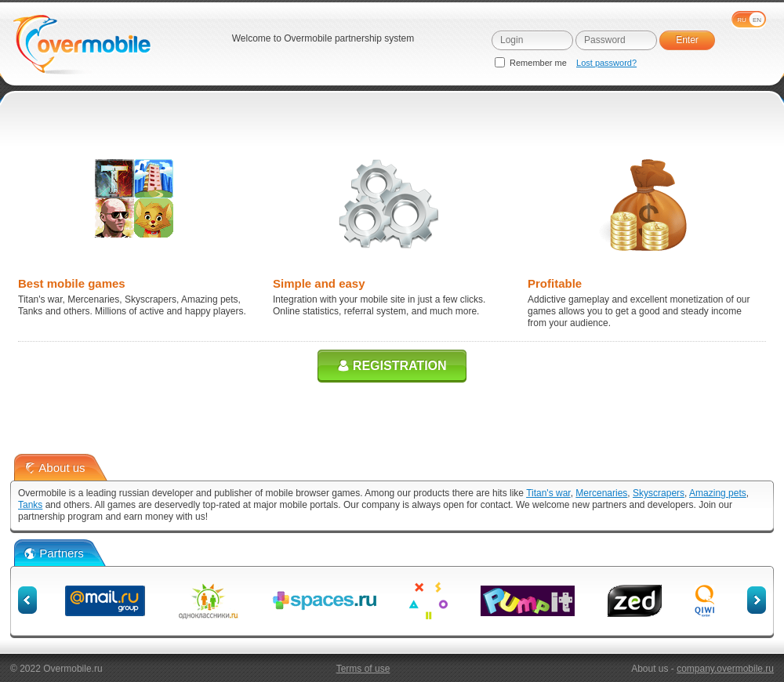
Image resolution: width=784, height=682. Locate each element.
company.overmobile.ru (725, 669)
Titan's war (548, 493)
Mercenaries (601, 493)
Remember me (532, 63)
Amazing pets (718, 493)
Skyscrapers (659, 493)
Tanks (30, 505)
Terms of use (363, 669)
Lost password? (606, 63)
